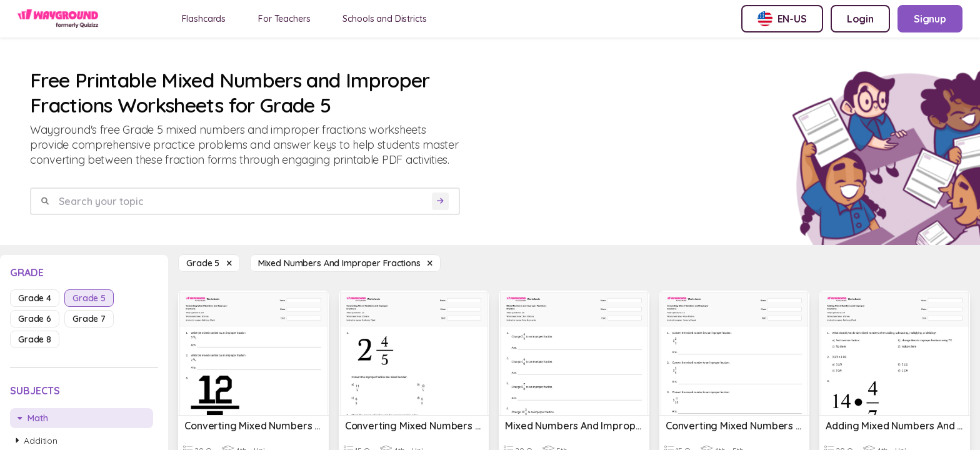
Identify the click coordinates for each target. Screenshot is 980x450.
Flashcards (204, 19)
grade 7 (89, 319)
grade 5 (89, 298)
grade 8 (35, 339)
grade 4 (35, 298)
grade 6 (35, 319)
